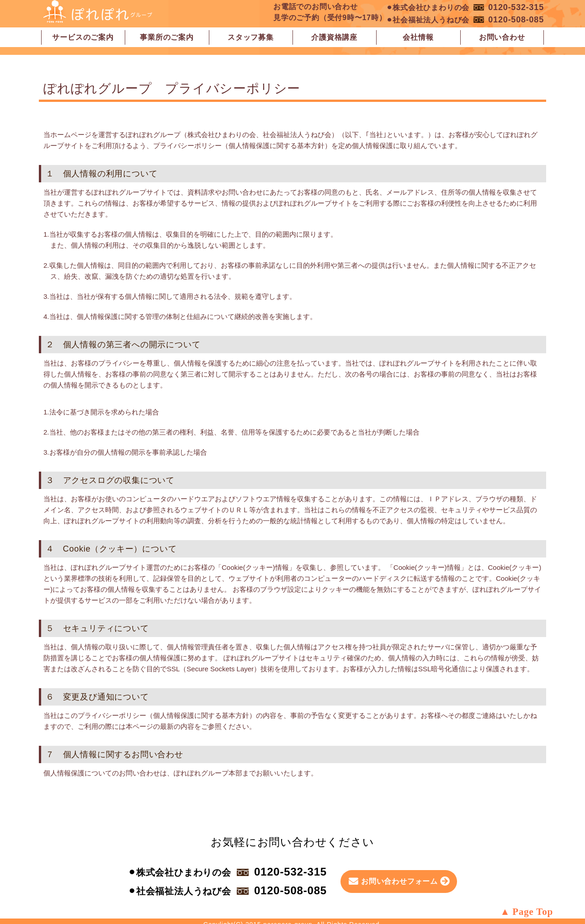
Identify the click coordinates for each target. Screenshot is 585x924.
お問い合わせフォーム (399, 881)
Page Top (533, 912)
